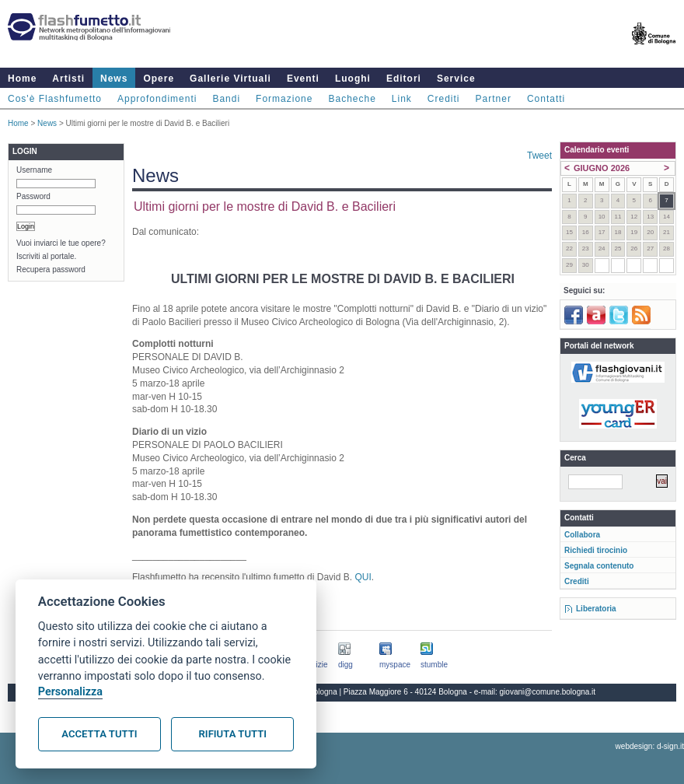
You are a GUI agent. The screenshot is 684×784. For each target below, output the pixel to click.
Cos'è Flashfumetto (55, 99)
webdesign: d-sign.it (650, 746)
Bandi (226, 99)
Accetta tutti (99, 734)
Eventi (303, 79)
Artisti (68, 79)
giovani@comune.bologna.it (548, 692)
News (114, 79)
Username (34, 170)
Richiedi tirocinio (596, 550)
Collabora (582, 535)
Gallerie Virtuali (230, 79)
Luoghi (353, 79)
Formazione (284, 99)
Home (22, 79)
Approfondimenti (157, 99)
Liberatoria (596, 609)
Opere (159, 79)
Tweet (539, 156)
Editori (404, 79)
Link (402, 99)
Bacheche (352, 99)
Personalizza (70, 692)
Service (456, 79)
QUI (363, 577)
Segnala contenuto (599, 566)
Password (33, 196)
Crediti (444, 99)
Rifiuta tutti (233, 734)
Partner (494, 99)
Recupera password (51, 269)
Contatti (546, 99)
